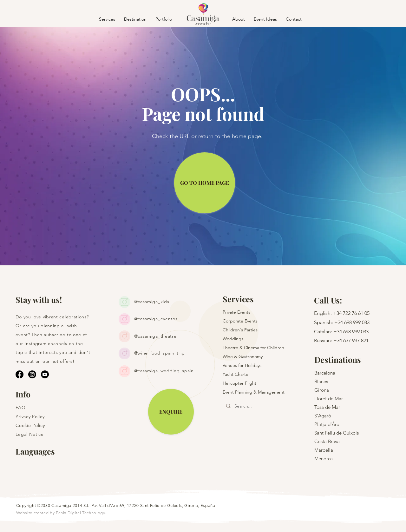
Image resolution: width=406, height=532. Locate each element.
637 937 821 (356, 340)
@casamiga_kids (152, 302)
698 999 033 (357, 322)
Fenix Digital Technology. (81, 513)
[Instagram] (32, 374)
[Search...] (259, 406)
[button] (135, 19)
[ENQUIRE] (171, 412)
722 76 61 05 (356, 313)
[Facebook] (20, 374)
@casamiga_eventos (156, 319)
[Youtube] (45, 374)
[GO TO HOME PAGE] (205, 183)
